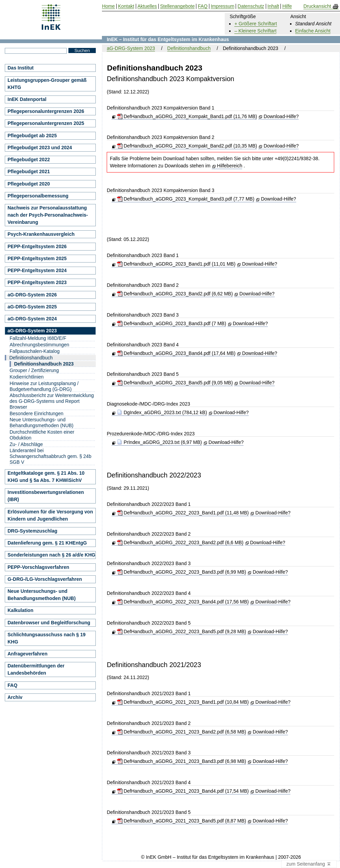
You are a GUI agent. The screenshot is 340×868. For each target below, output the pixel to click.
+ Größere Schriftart (256, 24)
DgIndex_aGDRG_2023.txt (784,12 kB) (162, 412)
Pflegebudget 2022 (29, 159)
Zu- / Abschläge (26, 444)
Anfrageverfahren (28, 654)
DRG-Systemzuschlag (32, 531)
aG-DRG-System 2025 (32, 307)
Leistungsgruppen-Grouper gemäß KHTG (47, 84)
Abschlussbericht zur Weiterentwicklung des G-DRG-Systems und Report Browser (52, 401)
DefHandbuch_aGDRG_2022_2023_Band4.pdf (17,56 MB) (183, 602)
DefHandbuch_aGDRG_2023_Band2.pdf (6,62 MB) (175, 294)
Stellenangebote (177, 6)
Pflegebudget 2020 (29, 184)
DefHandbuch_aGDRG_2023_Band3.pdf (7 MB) (172, 323)
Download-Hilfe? (281, 116)
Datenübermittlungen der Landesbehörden (36, 669)
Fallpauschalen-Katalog (35, 351)
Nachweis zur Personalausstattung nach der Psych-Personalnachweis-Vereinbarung (48, 215)
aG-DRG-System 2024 (32, 319)
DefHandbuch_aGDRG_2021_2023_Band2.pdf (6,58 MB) (182, 732)
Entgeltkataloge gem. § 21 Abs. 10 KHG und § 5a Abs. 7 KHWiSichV (46, 477)
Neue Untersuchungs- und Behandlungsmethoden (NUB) (42, 423)
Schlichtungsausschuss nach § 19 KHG (47, 638)
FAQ (12, 685)
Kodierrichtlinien (27, 377)
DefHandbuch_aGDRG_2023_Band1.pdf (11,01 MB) (176, 264)
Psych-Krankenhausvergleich (41, 234)
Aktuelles (147, 6)
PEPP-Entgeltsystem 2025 (37, 258)
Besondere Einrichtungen (36, 413)
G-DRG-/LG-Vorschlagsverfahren (45, 579)
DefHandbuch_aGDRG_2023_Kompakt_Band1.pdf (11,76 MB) (187, 116)
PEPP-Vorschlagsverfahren (38, 567)
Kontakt (126, 6)
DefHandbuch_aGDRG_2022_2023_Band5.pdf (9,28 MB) (182, 631)
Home (108, 6)
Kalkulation (20, 610)
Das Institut (21, 68)
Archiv (15, 697)
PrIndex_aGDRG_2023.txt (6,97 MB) (160, 442)
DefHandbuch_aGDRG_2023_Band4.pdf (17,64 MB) (176, 353)
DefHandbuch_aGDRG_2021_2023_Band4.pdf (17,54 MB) (183, 791)
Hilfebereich (230, 166)
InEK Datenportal (27, 99)
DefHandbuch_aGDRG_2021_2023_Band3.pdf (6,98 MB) (182, 761)
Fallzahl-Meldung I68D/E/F (38, 338)
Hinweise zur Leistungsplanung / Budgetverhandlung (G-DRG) (44, 386)
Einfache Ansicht (313, 31)
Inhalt (273, 6)
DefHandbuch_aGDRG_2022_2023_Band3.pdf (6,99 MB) (182, 572)
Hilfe (287, 6)
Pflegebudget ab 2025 (32, 136)
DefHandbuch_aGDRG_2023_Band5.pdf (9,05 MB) (175, 383)
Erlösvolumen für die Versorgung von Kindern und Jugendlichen (50, 515)
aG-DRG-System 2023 (131, 48)
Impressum (223, 6)
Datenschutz (251, 6)
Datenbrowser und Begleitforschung (49, 623)
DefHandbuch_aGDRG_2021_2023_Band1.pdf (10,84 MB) (183, 702)
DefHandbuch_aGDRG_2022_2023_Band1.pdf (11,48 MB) (183, 513)
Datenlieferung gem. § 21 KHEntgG (47, 543)
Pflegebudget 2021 (29, 171)
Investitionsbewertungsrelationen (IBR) (46, 496)
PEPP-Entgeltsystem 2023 (37, 282)
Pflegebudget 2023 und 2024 (40, 148)
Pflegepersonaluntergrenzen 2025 (46, 123)
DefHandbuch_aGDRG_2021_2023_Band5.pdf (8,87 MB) (182, 821)
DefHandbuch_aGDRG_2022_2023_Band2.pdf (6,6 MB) (180, 542)
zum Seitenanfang (309, 864)
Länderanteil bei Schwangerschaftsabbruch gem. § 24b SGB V (50, 456)
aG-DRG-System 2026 (32, 295)
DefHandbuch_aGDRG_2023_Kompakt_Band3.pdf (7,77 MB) (186, 199)
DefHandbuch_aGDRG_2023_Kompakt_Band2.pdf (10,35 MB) (187, 146)
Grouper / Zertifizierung (34, 370)
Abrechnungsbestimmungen (39, 345)
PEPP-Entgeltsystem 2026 (37, 246)
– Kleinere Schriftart (255, 31)
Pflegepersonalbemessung (38, 196)
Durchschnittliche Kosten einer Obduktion (42, 435)
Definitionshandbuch (189, 48)
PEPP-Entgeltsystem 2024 (37, 270)
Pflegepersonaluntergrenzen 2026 (46, 111)
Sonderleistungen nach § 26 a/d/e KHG (51, 555)
